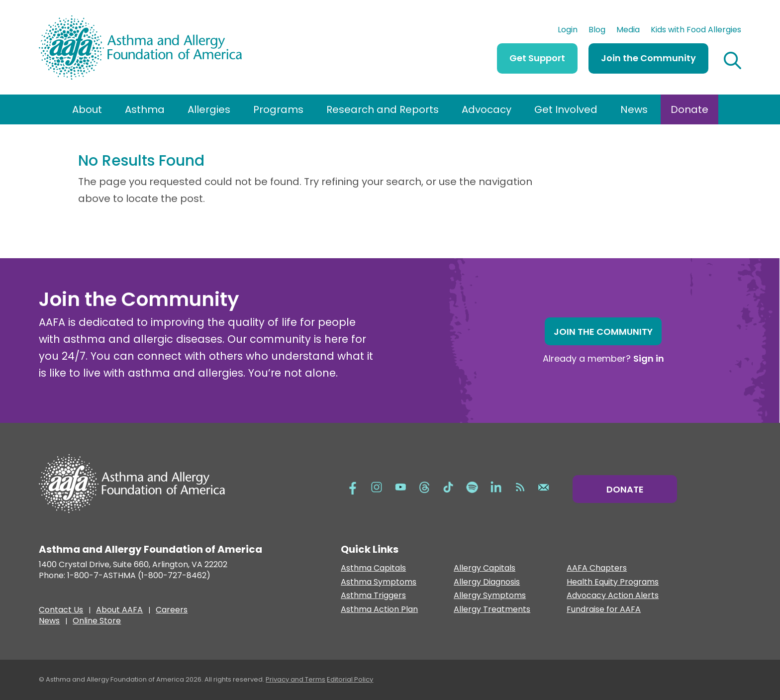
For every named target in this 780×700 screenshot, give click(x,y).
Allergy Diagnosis (487, 582)
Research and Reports (383, 109)
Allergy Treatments (492, 610)
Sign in (649, 358)
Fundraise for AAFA (604, 610)
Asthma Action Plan (379, 610)
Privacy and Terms (295, 679)
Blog (597, 31)
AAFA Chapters (597, 568)
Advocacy (487, 109)
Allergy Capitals (485, 568)
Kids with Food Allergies (696, 31)
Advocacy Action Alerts (613, 596)
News (634, 109)
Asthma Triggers (373, 596)
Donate (689, 109)
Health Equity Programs (613, 582)
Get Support (537, 58)
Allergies (209, 109)
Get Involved (566, 109)
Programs (278, 109)
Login (568, 31)
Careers (172, 611)
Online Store (97, 622)
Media (628, 31)
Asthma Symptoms (379, 582)
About (87, 109)
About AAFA (119, 611)
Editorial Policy (350, 679)
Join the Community (648, 58)
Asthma (145, 109)
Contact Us (61, 611)
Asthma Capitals (373, 568)
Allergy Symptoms (490, 596)
